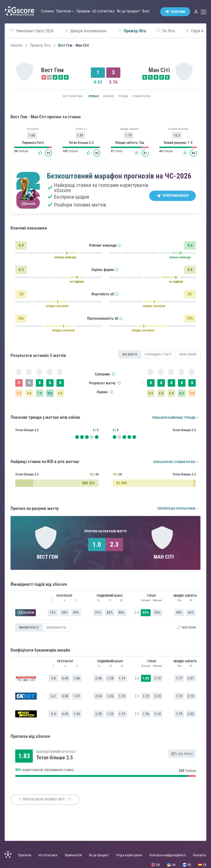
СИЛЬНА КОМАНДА (180, 259)
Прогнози (25, 855)
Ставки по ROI (149, 96)
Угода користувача (129, 855)
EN (156, 865)
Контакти (199, 855)
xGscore (17, 45)
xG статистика (63, 96)
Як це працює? (99, 855)
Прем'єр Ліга (40, 45)
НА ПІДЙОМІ (77, 283)
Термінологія (73, 855)
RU (187, 865)
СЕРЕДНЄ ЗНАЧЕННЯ (57, 307)
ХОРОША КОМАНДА (65, 259)
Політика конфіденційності (168, 855)
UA (171, 865)
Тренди (126, 96)
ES (202, 865)
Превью (87, 96)
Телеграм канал (175, 197)
